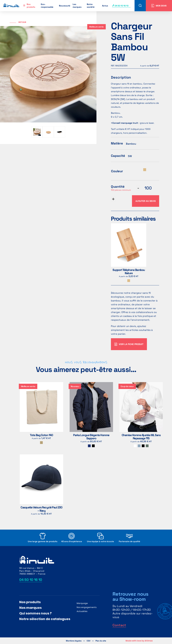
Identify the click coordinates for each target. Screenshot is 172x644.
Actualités (82, 611)
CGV (88, 641)
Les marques (77, 6)
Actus (105, 6)
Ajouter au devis (146, 201)
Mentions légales (74, 641)
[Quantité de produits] (148, 188)
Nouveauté (65, 6)
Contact (119, 625)
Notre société (91, 6)
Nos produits (31, 6)
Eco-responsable (47, 6)
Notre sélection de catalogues (45, 619)
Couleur (117, 171)
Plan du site (101, 641)
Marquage (82, 603)
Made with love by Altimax (139, 641)
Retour (22, 22)
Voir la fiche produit (129, 344)
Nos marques (30, 608)
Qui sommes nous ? (35, 613)
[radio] (145, 170)
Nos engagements (87, 607)
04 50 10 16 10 (120, 6)
